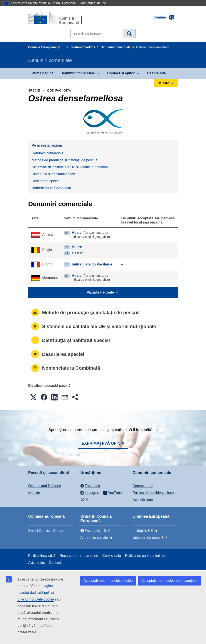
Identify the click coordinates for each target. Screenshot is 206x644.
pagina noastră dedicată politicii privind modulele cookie (36, 593)
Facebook (90, 531)
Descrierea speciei (46, 181)
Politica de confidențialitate (153, 493)
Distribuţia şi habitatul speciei (54, 174)
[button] (33, 397)
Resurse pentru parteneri (79, 556)
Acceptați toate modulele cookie (108, 581)
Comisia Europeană (43, 47)
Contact (55, 563)
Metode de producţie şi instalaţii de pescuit (65, 160)
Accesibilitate (143, 500)
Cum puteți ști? (93, 3)
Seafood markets (83, 47)
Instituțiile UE (143, 531)
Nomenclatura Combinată (51, 188)
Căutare (129, 33)
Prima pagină (43, 73)
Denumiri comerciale (116, 47)
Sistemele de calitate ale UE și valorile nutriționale (70, 167)
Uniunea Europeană (148, 538)
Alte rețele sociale (94, 538)
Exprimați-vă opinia (103, 443)
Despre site (156, 73)
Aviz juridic (37, 563)
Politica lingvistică (42, 556)
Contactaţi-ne (143, 486)
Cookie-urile (111, 556)
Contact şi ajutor (121, 73)
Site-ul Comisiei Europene (48, 531)
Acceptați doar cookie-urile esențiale (169, 581)
